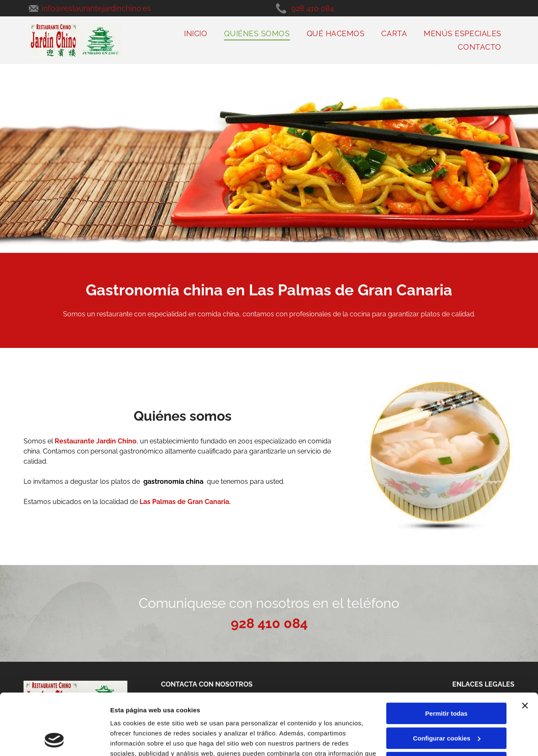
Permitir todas (447, 656)
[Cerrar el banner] (525, 648)
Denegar (446, 705)
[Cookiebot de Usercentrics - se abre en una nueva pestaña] (54, 740)
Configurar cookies (447, 681)
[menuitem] (196, 33)
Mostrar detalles (135, 739)
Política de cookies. (172, 716)
